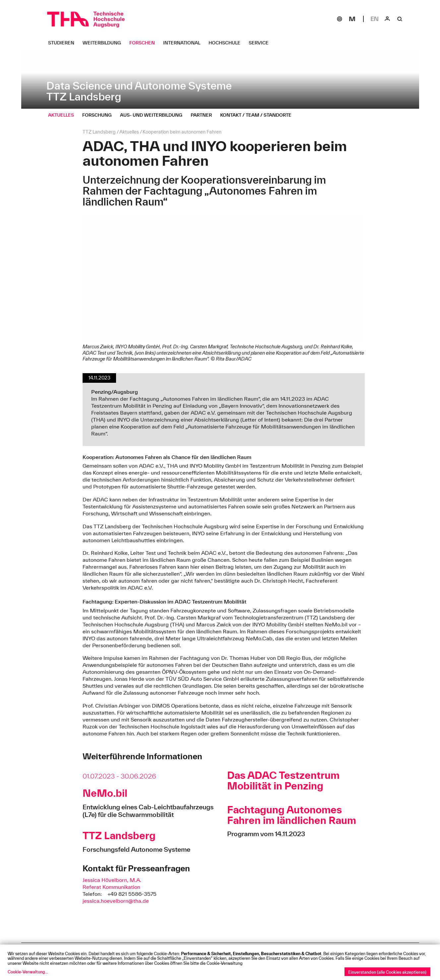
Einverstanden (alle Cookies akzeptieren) (387, 972)
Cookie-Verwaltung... (28, 972)
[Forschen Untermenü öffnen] (145, 43)
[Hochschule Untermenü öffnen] (227, 43)
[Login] (387, 19)
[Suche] (400, 19)
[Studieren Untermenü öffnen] (64, 43)
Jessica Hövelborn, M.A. (112, 880)
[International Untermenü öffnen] (184, 43)
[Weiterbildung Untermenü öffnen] (104, 43)
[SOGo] (340, 19)
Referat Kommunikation (111, 887)
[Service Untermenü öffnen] (261, 43)
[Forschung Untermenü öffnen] (99, 115)
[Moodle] (352, 19)
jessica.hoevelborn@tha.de (116, 901)
